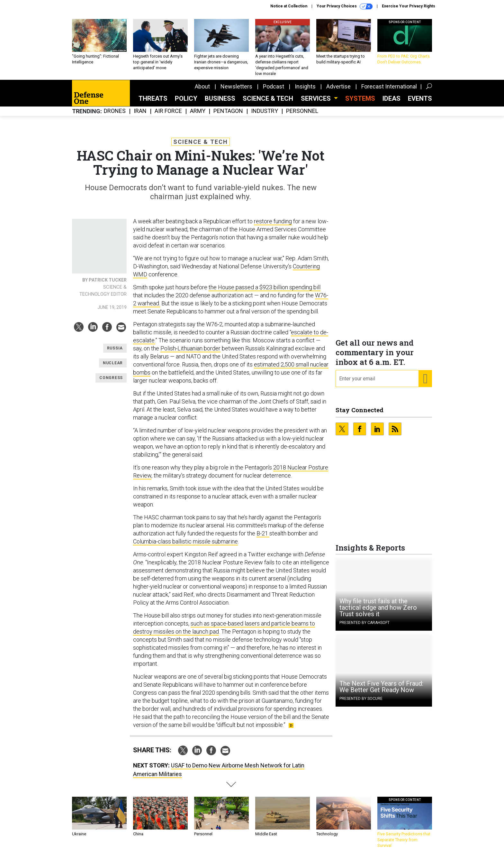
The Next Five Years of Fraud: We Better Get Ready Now (381, 691)
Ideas (392, 103)
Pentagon (228, 116)
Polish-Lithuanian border (190, 353)
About (202, 91)
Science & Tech (268, 103)
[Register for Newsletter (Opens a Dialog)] (425, 384)
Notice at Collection (289, 6)
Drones (115, 116)
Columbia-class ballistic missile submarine (185, 546)
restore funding (273, 226)
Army (198, 116)
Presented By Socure (361, 703)
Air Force (168, 116)
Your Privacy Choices (345, 6)
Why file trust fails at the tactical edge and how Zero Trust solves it (378, 612)
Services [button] (317, 103)
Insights (305, 91)
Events (420, 103)
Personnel (302, 116)
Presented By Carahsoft (364, 627)
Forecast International (389, 91)
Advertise (338, 91)
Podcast (274, 91)
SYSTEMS (360, 103)
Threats (153, 103)
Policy (186, 103)
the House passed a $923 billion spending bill (265, 292)
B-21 (263, 538)
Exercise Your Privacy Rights (409, 6)
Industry (265, 116)
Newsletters (236, 91)
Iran (140, 116)
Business (220, 103)
